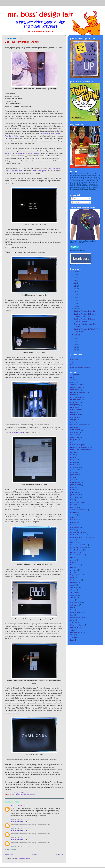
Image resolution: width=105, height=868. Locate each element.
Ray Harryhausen (76, 575)
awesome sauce (76, 387)
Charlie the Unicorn (21, 153)
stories (73, 600)
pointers (73, 562)
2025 (75, 272)
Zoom (72, 640)
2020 (75, 286)
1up (72, 357)
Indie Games (19, 795)
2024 (75, 274)
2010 (75, 344)
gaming (73, 480)
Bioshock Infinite (76, 400)
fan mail (73, 457)
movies (73, 540)
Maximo (73, 530)
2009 (75, 347)
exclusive (73, 452)
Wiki (21, 375)
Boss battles (74, 407)
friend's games (75, 465)
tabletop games (76, 612)
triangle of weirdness (77, 625)
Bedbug (73, 395)
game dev (74, 470)
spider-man (74, 595)
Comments (76, 202)
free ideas (74, 462)
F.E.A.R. (73, 455)
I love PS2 (74, 505)
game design (75, 467)
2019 (75, 289)
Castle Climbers (76, 410)
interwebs (74, 515)
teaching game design (78, 617)
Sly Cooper (74, 592)
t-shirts (73, 610)
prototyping (74, 570)
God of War (74, 492)
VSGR (73, 635)
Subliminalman (17, 805)
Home (34, 854)
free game (74, 460)
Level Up (73, 522)
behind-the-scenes (77, 397)
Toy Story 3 (74, 622)
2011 (75, 341)
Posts (75, 198)
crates (72, 422)
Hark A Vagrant (35, 153)
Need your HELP (76, 542)
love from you (75, 527)
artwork (73, 382)
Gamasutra (74, 360)
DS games (74, 440)
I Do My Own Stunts (77, 502)
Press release (75, 565)
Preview (73, 567)
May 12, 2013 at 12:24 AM (20, 819)
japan (72, 517)
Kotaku (73, 365)
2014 (75, 303)
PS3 (72, 572)
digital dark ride (75, 430)
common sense (75, 417)
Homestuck (8, 153)
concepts (73, 420)
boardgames (75, 405)
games (73, 477)
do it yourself (75, 435)
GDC (72, 487)
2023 (75, 277)
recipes (73, 577)
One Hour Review (29, 795)
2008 (75, 350)
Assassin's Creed (76, 385)
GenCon (73, 490)
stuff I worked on (76, 602)
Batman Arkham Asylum (78, 392)
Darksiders (74, 427)
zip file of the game (39, 171)
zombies (73, 637)
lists (72, 525)
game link (74, 472)
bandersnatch (75, 390)
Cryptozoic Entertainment (79, 425)
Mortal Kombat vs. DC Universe (81, 537)
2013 (75, 306)
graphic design (75, 495)
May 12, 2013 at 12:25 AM (20, 837)
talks (72, 615)
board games (75, 402)
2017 (75, 295)
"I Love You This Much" (17, 432)
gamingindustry (75, 485)
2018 (75, 292)
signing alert (74, 587)
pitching (73, 560)
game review (75, 475)
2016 (75, 297)
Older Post (60, 854)
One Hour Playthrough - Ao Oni (85, 311)
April (76, 335)
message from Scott (77, 532)
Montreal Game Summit (78, 535)
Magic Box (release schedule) (80, 367)
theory (72, 620)
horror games (75, 497)
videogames (74, 627)
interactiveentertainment (78, 510)
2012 (75, 338)
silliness (73, 590)
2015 (75, 300)
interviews (74, 512)
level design (74, 520)
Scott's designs (75, 580)
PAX (72, 557)
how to (73, 500)
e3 (71, 442)
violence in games (76, 632)
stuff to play (74, 605)
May (76, 309)
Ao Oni (12, 795)
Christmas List (75, 415)
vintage (73, 630)
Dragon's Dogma (76, 437)
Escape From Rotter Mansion (80, 450)
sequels (73, 585)
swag (72, 607)
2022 (75, 280)
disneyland (74, 432)
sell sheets (74, 582)
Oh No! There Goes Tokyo (79, 547)
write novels (16, 161)
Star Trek (73, 597)
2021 (75, 283)
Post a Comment (10, 850)
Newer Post (9, 854)
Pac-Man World (76, 552)
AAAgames (74, 375)
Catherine (74, 412)
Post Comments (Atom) (22, 859)
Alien (72, 377)
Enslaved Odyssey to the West (81, 447)
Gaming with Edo (76, 482)
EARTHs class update (78, 445)
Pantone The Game (77, 555)
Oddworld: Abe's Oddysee (79, 545)
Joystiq (73, 362)
